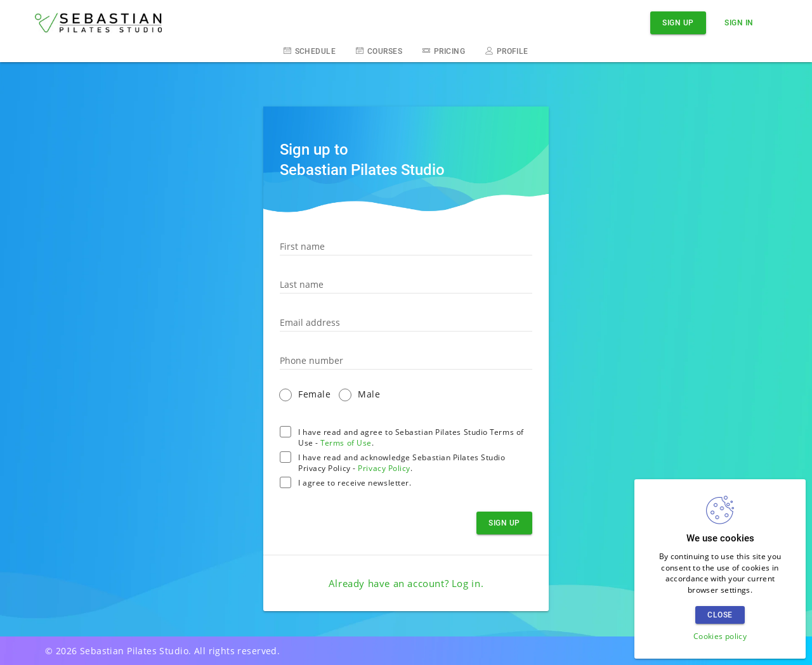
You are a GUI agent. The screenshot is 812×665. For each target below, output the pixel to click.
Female (314, 394)
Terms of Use (346, 443)
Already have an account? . (406, 583)
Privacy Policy (384, 468)
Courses (379, 51)
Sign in (739, 23)
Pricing (444, 51)
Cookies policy (720, 636)
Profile (507, 51)
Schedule (310, 51)
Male (369, 394)
